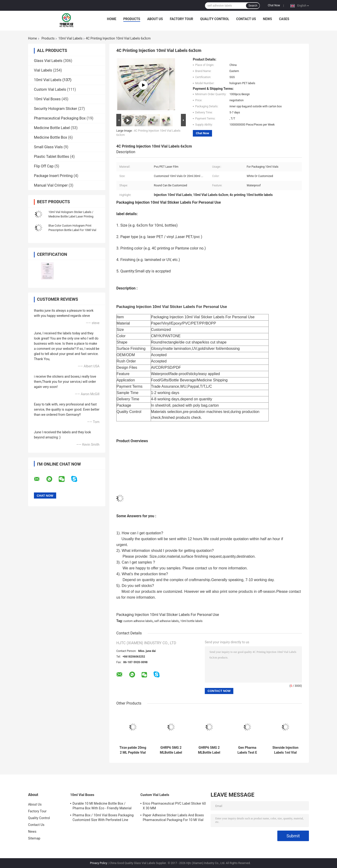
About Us (155, 19)
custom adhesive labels (138, 621)
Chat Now (274, 5)
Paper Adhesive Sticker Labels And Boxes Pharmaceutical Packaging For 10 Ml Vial (173, 817)
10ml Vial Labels (70, 38)
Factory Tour (182, 19)
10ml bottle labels (191, 621)
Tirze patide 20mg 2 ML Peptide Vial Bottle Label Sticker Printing (133, 750)
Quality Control (215, 19)
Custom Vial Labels (50, 89)
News (268, 19)
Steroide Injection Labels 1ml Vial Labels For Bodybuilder (285, 750)
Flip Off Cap (44, 166)
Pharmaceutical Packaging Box (60, 118)
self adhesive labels (167, 621)
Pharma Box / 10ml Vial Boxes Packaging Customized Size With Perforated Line (103, 817)
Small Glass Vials (48, 147)
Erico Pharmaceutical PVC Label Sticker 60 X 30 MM (174, 806)
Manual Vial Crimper (51, 185)
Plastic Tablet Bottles (51, 157)
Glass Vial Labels (48, 61)
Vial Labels (43, 70)
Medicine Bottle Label (52, 128)
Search (253, 6)
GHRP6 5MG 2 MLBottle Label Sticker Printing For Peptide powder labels (171, 750)
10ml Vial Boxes (47, 99)
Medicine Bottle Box (51, 137)
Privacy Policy (99, 863)
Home (112, 19)
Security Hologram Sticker (55, 109)
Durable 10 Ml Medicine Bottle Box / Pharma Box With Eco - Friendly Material (102, 806)
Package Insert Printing (53, 176)
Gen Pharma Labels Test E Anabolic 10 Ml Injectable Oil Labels (247, 750)
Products (132, 19)
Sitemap (34, 838)
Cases (284, 19)
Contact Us (246, 19)
